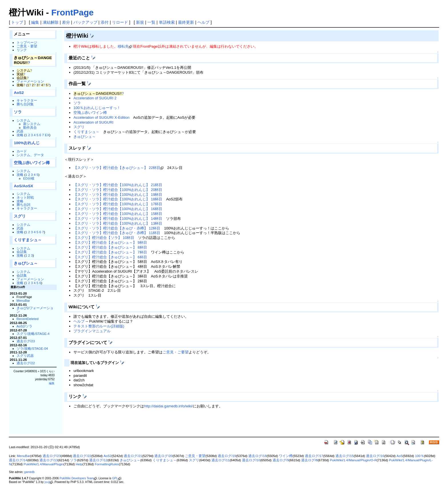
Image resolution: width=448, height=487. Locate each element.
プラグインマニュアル (92, 331)
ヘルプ (203, 22)
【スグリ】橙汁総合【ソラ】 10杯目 (104, 238)
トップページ (27, 42)
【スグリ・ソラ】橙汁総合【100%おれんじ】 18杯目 (118, 199)
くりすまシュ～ (28, 240)
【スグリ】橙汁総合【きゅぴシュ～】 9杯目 (110, 243)
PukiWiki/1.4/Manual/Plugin (44, 464)
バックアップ (85, 22)
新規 (140, 22)
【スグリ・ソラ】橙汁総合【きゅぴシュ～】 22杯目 (117, 168)
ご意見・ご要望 (176, 352)
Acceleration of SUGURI (93, 122)
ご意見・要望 (27, 46)
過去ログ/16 (375, 456)
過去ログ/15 (345, 456)
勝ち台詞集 (25, 104)
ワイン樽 (286, 456)
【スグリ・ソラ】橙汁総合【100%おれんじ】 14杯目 (118, 219)
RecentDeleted (28, 319)
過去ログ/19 (227, 456)
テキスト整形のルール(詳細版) (99, 326)
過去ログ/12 (98, 460)
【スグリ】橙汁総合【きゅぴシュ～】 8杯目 (110, 247)
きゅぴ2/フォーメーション (35, 310)
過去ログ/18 (257, 456)
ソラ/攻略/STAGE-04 (32, 348)
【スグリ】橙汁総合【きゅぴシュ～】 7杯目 (110, 252)
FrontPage (72, 12)
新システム (32, 124)
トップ (17, 22)
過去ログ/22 (26, 363)
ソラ (18, 112)
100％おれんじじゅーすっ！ (97, 108)
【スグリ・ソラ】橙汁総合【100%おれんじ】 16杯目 (118, 209)
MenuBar (23, 300)
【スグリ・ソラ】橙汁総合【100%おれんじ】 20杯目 (118, 190)
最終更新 (186, 22)
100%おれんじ (27, 143)
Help (79, 464)
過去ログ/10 (251, 460)
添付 (105, 22)
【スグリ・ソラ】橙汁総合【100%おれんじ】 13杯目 (118, 223)
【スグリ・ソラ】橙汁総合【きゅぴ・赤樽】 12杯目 (117, 228)
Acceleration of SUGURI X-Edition (101, 117)
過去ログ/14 (18, 460)
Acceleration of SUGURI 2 (95, 98)
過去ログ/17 (314, 456)
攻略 (20, 135)
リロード (120, 22)
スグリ (20, 216)
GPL (115, 478)
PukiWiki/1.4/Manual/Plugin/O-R (353, 460)
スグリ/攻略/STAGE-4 (33, 334)
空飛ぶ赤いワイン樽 (32, 163)
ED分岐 (29, 178)
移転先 (123, 46)
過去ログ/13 (49, 460)
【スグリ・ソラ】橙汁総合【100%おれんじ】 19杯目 (118, 195)
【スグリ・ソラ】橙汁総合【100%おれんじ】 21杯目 (118, 185)
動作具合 (30, 127)
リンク (22, 50)
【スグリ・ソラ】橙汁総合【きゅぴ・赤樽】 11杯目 (117, 233)
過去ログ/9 (281, 460)
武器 (20, 131)
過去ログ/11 (221, 460)
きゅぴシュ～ (26, 263)
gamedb (29, 472)
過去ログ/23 (26, 341)
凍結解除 (51, 22)
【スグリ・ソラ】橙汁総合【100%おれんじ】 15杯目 (118, 214)
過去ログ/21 (133, 456)
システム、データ (30, 155)
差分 (66, 22)
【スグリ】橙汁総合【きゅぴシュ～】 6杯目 (110, 257)
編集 (35, 22)
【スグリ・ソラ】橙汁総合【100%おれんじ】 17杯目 (118, 204)
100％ (419, 456)
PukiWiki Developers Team (77, 478)
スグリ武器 (25, 356)
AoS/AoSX (23, 186)
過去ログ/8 (309, 460)
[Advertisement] (131, 425)
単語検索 (167, 22)
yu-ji (47, 482)
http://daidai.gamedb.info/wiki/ (168, 406)
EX (47, 135)
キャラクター (27, 100)
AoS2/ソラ (25, 326)
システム (23, 120)
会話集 (22, 252)
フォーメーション (30, 81)
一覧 (151, 22)
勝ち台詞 (23, 205)
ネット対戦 (25, 197)
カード (22, 151)
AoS (400, 456)
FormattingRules (107, 464)
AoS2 (19, 93)
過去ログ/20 (163, 456)
